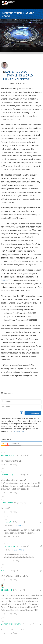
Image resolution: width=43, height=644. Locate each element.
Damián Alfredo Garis (11, 624)
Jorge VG (8, 522)
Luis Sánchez (7, 503)
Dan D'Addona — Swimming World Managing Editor (18, 75)
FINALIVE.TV (6, 280)
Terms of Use (18, 431)
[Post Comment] (33, 413)
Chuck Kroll (6, 590)
